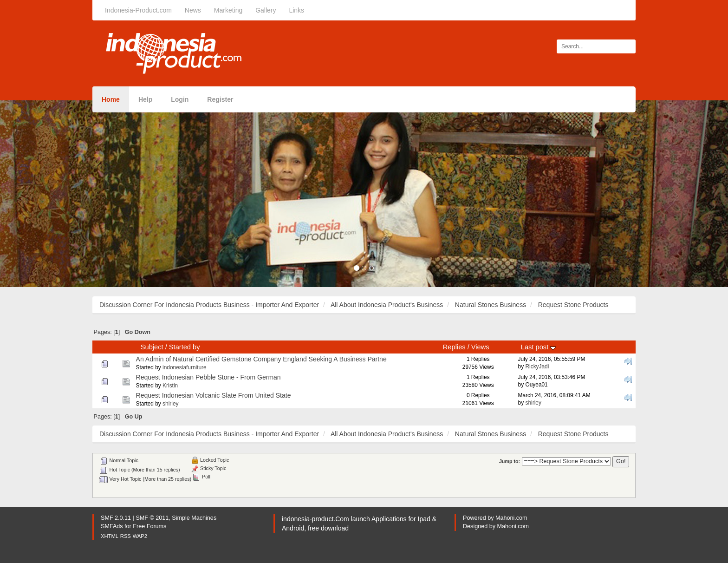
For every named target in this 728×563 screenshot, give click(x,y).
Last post (538, 347)
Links (296, 10)
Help (145, 99)
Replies (454, 347)
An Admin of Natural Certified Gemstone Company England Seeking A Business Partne (261, 359)
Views (480, 347)
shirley (170, 404)
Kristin (170, 386)
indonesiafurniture (185, 367)
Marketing (228, 10)
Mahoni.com (511, 518)
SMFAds (112, 526)
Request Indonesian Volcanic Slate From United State (214, 395)
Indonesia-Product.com (138, 10)
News (193, 10)
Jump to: (510, 461)
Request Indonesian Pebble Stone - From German (208, 377)
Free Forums (149, 526)
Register (220, 99)
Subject (152, 347)
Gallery (266, 10)
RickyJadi (537, 367)
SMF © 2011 (152, 518)
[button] (55, 194)
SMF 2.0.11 (116, 518)
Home (111, 99)
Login (180, 99)
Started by (185, 347)
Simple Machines (194, 518)
